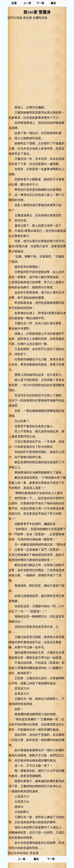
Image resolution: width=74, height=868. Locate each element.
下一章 (40, 3)
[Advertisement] (37, 62)
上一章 (27, 3)
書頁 (53, 3)
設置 (14, 3)
